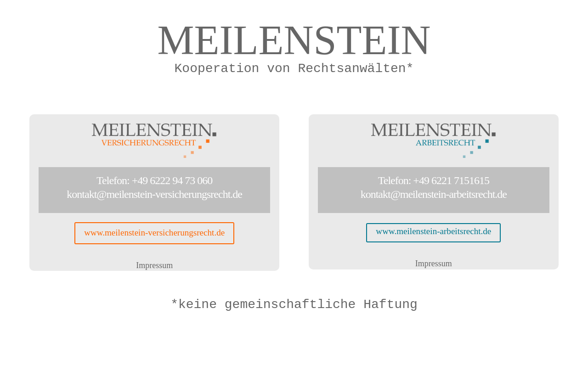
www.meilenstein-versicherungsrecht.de (155, 234)
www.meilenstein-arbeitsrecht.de (433, 232)
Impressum (154, 266)
